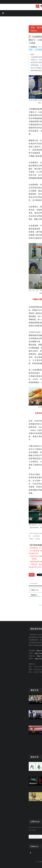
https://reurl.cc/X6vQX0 (19, 651)
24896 (29, 801)
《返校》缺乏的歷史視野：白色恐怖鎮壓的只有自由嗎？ (28, 780)
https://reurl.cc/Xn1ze (17, 653)
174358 (30, 768)
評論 (22, 785)
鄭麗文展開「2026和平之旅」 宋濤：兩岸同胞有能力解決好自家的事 (29, 713)
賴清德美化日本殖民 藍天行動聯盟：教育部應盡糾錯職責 (29, 698)
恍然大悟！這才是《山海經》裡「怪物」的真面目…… (28, 795)
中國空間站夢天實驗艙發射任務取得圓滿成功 (20, 562)
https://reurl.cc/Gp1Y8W (18, 659)
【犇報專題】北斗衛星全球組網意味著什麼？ (20, 548)
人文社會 (23, 768)
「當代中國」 (16, 28)
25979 (26, 785)
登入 (9, 590)
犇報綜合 (9, 47)
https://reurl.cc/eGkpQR (20, 656)
